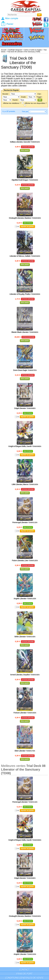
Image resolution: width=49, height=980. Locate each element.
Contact (24, 970)
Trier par (25, 111)
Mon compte (12, 18)
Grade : (24, 97)
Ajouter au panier (27, 226)
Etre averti (25, 150)
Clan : (40, 94)
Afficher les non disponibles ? (36, 103)
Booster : (6, 94)
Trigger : (40, 97)
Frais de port (24, 974)
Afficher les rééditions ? (12, 103)
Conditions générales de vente (24, 978)
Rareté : (16, 100)
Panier (10, 24)
